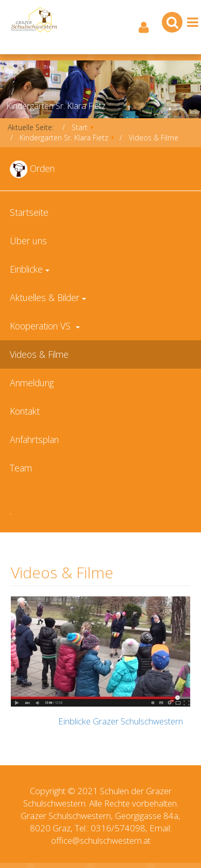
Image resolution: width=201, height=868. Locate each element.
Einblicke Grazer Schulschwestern (121, 721)
